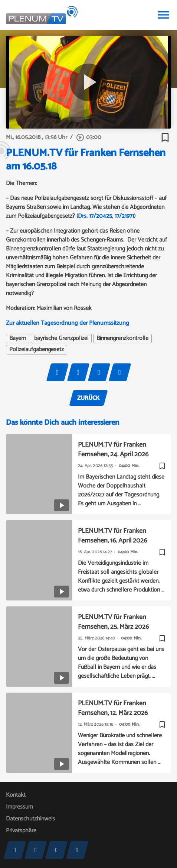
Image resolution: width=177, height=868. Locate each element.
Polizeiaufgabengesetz (37, 350)
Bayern (18, 339)
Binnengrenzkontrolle (122, 339)
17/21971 (124, 216)
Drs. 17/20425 (95, 216)
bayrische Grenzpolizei (61, 339)
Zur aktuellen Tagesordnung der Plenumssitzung (68, 323)
